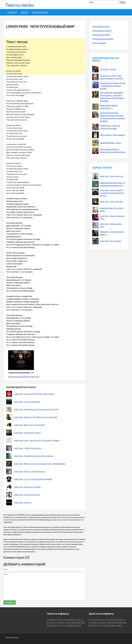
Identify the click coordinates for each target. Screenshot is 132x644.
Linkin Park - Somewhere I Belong (27, 433)
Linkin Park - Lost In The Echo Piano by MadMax (33, 479)
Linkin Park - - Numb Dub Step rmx (28, 448)
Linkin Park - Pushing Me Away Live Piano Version (34, 456)
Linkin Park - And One (23, 502)
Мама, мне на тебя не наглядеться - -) (109, 107)
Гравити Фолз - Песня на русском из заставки (110, 127)
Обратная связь (12, 637)
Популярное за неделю (102, 31)
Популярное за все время (103, 39)
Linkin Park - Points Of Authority (27, 495)
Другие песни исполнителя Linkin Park (24, 377)
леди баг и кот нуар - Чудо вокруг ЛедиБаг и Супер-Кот (112, 77)
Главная (12, 12)
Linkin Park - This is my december (27, 402)
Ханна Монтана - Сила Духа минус (112, 209)
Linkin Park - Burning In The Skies (27, 487)
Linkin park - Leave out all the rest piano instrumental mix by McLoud (112, 193)
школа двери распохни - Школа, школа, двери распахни (113, 151)
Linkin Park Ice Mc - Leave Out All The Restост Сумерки (36, 440)
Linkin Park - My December (111, 241)
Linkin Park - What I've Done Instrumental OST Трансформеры (40, 464)
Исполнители (40, 12)
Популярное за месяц (101, 35)
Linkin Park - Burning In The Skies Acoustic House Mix (36, 417)
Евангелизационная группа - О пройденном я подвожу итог (113, 184)
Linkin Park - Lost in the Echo (111, 176)
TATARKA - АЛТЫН (108, 69)
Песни (24, 12)
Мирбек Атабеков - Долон (110, 143)
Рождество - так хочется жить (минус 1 (112, 233)
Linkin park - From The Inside (111, 201)
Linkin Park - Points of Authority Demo (29, 471)
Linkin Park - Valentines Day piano (111, 225)
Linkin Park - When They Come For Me (29, 425)
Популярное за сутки (101, 26)
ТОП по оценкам (99, 43)
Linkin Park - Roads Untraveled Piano (112, 217)
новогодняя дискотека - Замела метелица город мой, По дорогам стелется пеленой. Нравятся (112, 117)
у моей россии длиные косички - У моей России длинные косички (113, 86)
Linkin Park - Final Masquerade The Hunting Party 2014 (36, 409)
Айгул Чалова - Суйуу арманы (112, 135)
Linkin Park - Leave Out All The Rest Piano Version (34, 394)
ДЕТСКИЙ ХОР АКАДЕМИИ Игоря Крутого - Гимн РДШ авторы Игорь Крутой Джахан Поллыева (112, 97)
